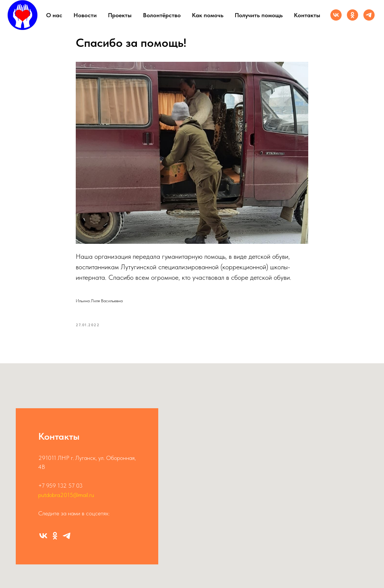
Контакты (307, 15)
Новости (85, 15)
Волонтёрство (162, 15)
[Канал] (369, 15)
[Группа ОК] (352, 15)
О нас (54, 15)
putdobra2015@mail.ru (66, 495)
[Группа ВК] (336, 15)
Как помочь (208, 15)
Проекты (120, 15)
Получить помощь (259, 15)
